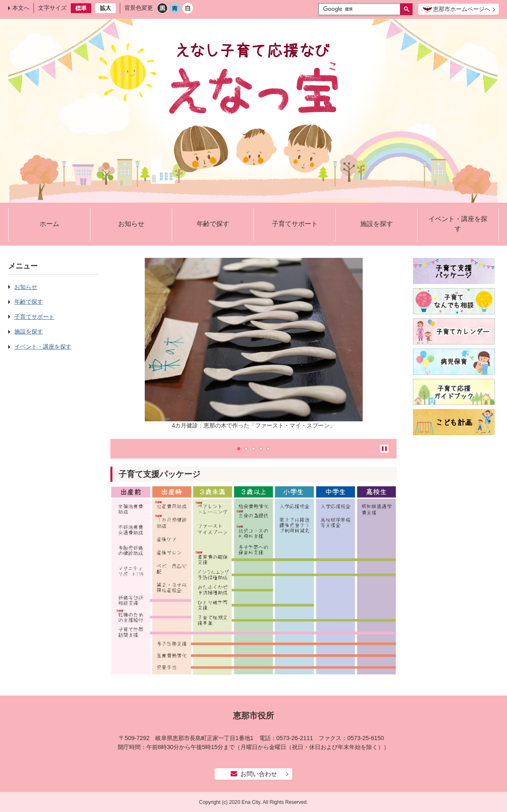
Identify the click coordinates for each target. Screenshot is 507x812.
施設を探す (377, 224)
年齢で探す (213, 224)
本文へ (21, 8)
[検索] (361, 9)
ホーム (49, 224)
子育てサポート (295, 224)
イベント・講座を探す (458, 224)
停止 (384, 449)
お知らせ (131, 224)
